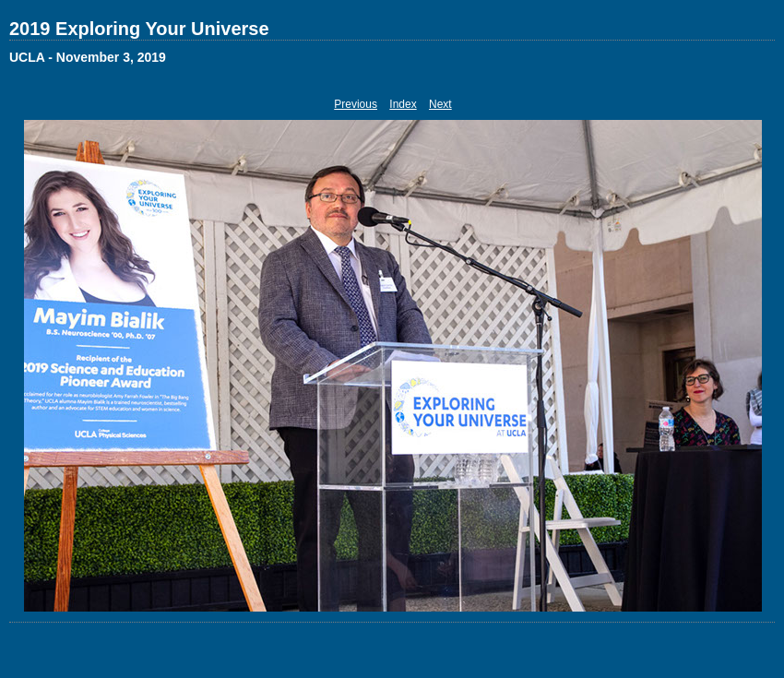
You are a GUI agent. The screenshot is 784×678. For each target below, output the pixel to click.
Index (403, 104)
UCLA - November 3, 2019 (88, 57)
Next (440, 104)
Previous (356, 104)
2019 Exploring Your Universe (139, 29)
